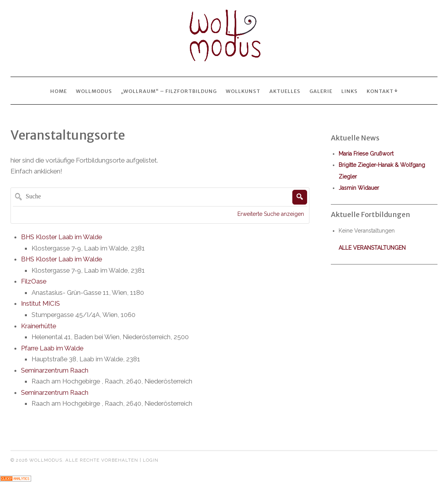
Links (350, 91)
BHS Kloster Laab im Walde (61, 237)
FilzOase (34, 281)
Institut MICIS (40, 303)
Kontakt (380, 91)
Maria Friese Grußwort (366, 154)
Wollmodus (94, 91)
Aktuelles (285, 91)
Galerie (321, 91)
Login (151, 460)
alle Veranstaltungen (372, 248)
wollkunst (243, 91)
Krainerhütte (39, 326)
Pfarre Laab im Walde (52, 348)
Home (59, 91)
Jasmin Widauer (359, 188)
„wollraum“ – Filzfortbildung (169, 91)
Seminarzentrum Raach (55, 370)
